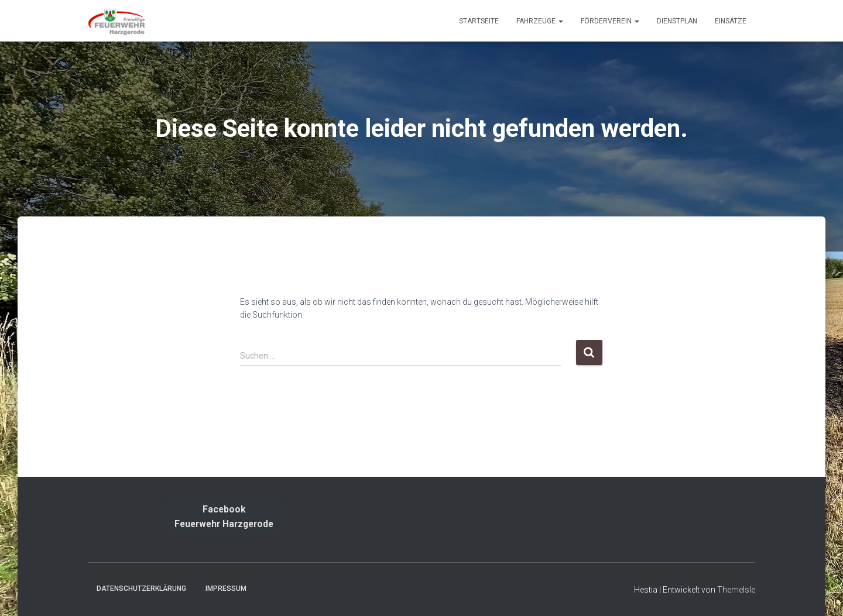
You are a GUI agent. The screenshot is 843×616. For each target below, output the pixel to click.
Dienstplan (677, 21)
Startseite (479, 21)
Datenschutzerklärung (141, 589)
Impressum (226, 589)
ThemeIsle (736, 590)
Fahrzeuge (540, 21)
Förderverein (610, 21)
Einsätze (731, 21)
